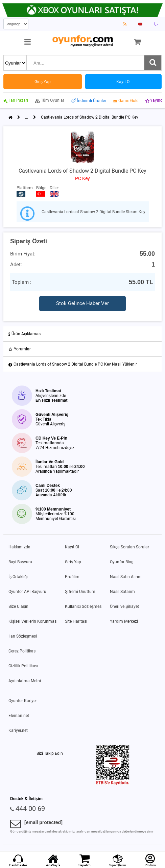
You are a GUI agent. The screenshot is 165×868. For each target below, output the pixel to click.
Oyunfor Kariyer (23, 701)
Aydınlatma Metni (25, 681)
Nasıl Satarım (122, 592)
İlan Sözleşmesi (23, 636)
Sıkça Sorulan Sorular (129, 547)
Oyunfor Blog (122, 562)
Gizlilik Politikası (23, 666)
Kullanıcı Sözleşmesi (84, 606)
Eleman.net (19, 716)
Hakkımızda (19, 547)
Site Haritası (76, 621)
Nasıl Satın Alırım (126, 577)
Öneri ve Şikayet (124, 606)
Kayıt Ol (72, 547)
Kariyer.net (18, 730)
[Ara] (153, 63)
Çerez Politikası (22, 651)
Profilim (72, 577)
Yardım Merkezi (124, 621)
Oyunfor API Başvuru (27, 592)
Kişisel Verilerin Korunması (33, 621)
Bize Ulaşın (18, 606)
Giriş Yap (73, 562)
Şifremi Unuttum (80, 592)
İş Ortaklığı (18, 577)
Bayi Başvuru (20, 562)
